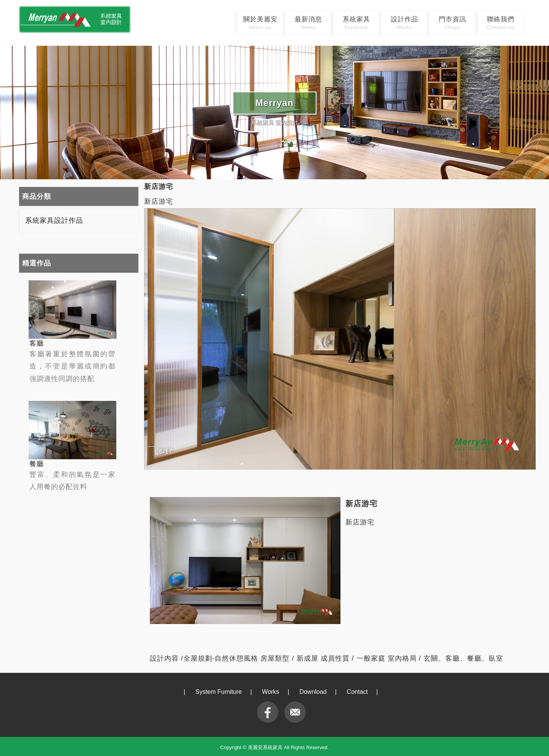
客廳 (37, 343)
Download (313, 692)
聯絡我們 (500, 23)
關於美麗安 (260, 23)
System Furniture (218, 692)
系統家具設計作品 (54, 220)
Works (270, 692)
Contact (357, 692)
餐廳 (37, 464)
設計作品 (405, 23)
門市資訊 (453, 23)
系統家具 (356, 23)
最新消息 (308, 23)
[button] (529, 339)
